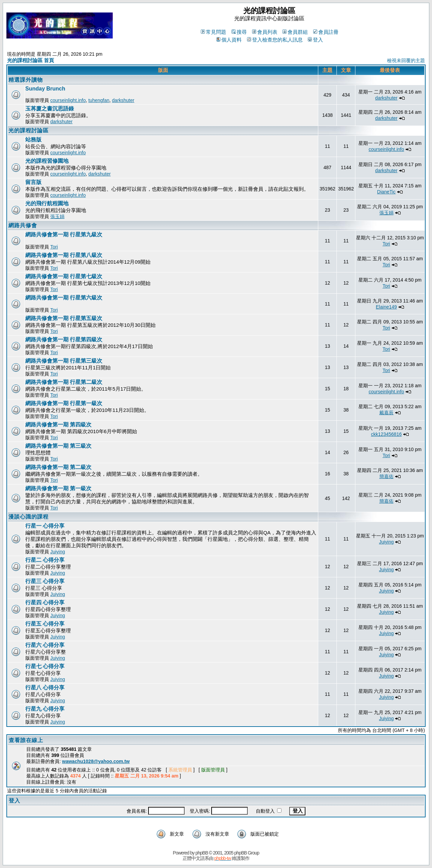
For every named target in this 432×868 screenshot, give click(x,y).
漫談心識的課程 (29, 517)
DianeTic (386, 192)
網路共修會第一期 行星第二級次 (64, 382)
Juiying (58, 552)
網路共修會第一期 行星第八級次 (64, 255)
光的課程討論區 (29, 130)
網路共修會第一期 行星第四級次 (64, 339)
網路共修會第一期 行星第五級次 (64, 318)
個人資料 (229, 40)
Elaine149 (386, 307)
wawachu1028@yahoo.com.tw (96, 761)
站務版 (33, 140)
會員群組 (295, 32)
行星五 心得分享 (45, 624)
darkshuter (123, 100)
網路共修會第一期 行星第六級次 (64, 298)
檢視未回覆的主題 (406, 60)
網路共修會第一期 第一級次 (58, 488)
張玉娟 (57, 216)
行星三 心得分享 (45, 581)
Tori (54, 247)
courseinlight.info (68, 100)
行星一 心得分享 (45, 526)
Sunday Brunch (45, 89)
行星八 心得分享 (45, 688)
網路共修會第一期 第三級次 (58, 446)
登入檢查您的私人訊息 (275, 40)
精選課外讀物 (26, 80)
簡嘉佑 (386, 476)
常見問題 (213, 32)
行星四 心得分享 (45, 602)
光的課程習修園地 (47, 161)
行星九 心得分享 (45, 709)
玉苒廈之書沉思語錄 (50, 109)
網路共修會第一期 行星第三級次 (64, 361)
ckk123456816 (386, 434)
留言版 (33, 182)
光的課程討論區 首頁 (31, 60)
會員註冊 (326, 32)
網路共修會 (23, 225)
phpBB (202, 853)
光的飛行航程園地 (47, 203)
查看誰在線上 (26, 740)
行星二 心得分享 (45, 560)
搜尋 (239, 32)
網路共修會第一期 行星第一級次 (64, 403)
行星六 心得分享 (45, 645)
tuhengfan (99, 100)
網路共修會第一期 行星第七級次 (64, 276)
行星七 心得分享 (45, 666)
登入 (315, 40)
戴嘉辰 (386, 413)
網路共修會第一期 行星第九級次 (64, 234)
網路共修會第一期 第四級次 (58, 425)
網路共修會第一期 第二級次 (58, 467)
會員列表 (265, 32)
